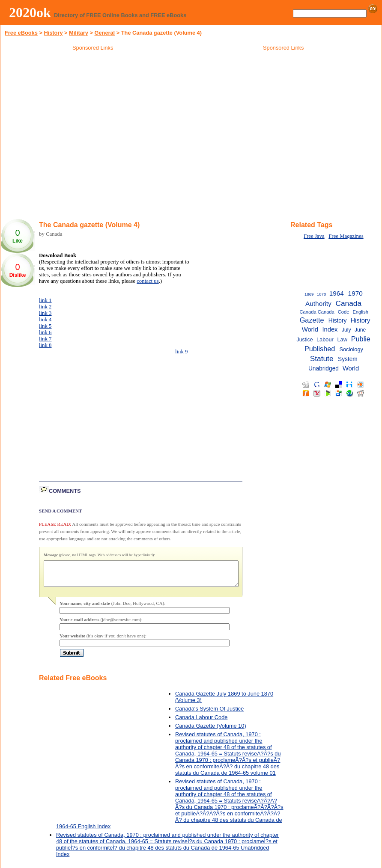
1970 (355, 293)
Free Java (314, 236)
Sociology (351, 349)
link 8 (45, 345)
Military (79, 33)
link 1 (45, 300)
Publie (361, 339)
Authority (318, 304)
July (346, 330)
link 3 (45, 313)
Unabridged (324, 369)
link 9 (182, 352)
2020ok (30, 12)
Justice (305, 340)
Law (342, 339)
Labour (325, 339)
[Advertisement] (284, 115)
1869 (309, 294)
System (348, 359)
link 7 (45, 339)
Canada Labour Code (201, 722)
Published (320, 349)
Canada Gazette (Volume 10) (211, 731)
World (351, 368)
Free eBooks (21, 33)
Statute (322, 358)
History (53, 33)
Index (330, 329)
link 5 (45, 326)
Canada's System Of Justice (209, 714)
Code (344, 312)
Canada (348, 303)
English (360, 312)
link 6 (45, 332)
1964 (337, 293)
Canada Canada (317, 312)
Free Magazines (346, 236)
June (360, 330)
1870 (321, 294)
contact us (148, 281)
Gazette (312, 320)
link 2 (45, 307)
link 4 (45, 320)
